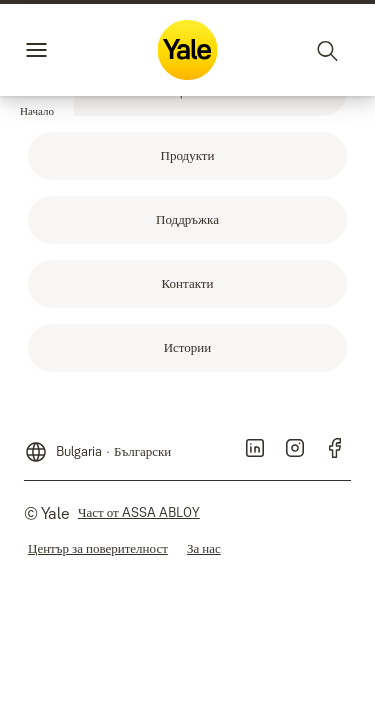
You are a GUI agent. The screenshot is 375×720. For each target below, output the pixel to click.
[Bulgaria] (97, 444)
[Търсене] (328, 50)
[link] (187, 156)
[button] (37, 112)
